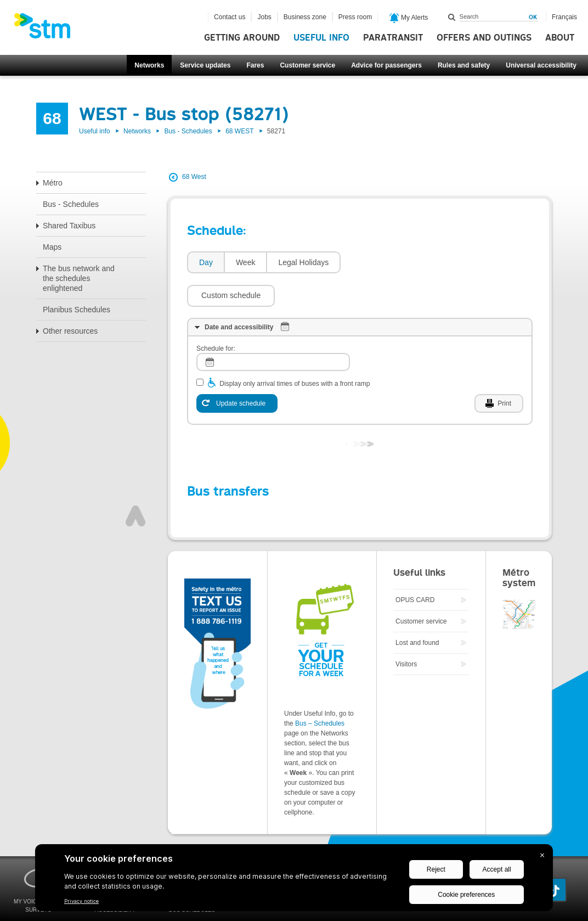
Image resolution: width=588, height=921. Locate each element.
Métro (53, 183)
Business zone (305, 17)
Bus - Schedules (188, 131)
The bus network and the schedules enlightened (79, 278)
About (560, 38)
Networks (149, 65)
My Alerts (409, 18)
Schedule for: (216, 316)
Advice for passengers (386, 65)
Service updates (205, 65)
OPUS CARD (415, 567)
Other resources (70, 331)
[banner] (48, 29)
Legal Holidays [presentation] (303, 262)
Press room (355, 17)
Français (564, 17)
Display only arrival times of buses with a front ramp (295, 351)
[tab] (205, 263)
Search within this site (452, 17)
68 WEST (239, 131)
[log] (273, 329)
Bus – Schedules (320, 690)
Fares (255, 65)
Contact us (230, 17)
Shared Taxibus (69, 226)
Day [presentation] (206, 262)
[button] (390, 262)
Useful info (321, 38)
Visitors (406, 631)
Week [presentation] (246, 262)
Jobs (264, 17)
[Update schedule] (237, 370)
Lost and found (417, 610)
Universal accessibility (541, 65)
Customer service (307, 65)
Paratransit (393, 38)
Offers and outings (484, 38)
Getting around (242, 38)
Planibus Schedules (77, 310)
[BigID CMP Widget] (294, 880)
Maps (52, 247)
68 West (194, 177)
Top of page (135, 483)
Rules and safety (464, 65)
